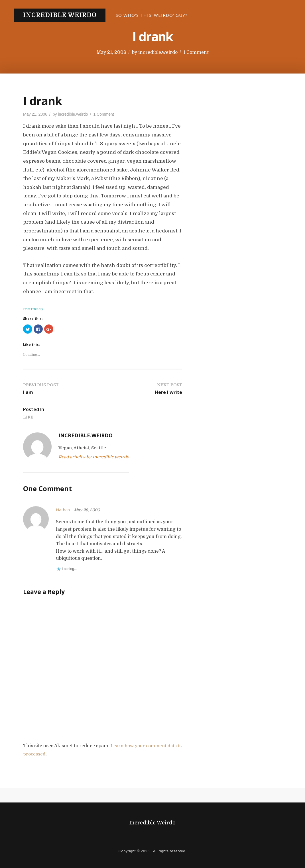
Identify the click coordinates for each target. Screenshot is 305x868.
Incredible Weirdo (60, 15)
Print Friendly (33, 309)
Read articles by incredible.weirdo (94, 457)
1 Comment (196, 52)
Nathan (64, 510)
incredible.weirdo (158, 52)
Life (28, 417)
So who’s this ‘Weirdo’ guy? (152, 15)
